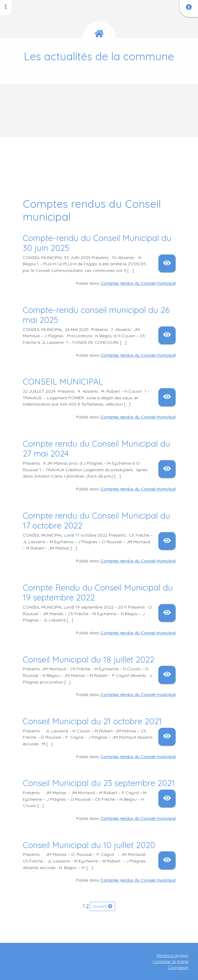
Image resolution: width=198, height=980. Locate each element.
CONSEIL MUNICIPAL (64, 381)
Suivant (102, 906)
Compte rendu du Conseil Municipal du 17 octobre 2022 (96, 521)
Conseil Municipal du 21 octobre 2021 (92, 721)
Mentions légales (173, 955)
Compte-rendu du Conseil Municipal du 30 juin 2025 (97, 243)
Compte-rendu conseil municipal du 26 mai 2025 (96, 315)
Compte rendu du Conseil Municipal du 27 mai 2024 (96, 449)
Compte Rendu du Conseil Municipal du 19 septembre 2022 (98, 593)
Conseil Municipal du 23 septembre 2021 (99, 783)
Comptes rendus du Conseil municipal (138, 283)
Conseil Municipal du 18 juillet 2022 (89, 659)
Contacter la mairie (170, 961)
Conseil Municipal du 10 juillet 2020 (89, 845)
